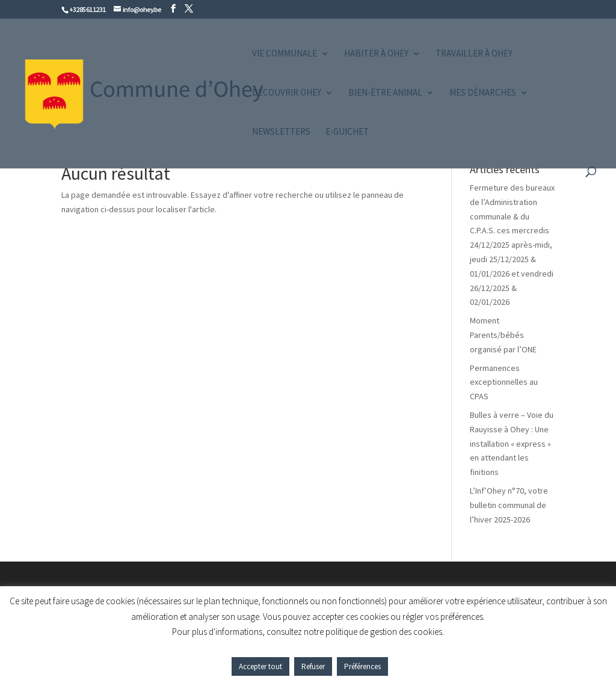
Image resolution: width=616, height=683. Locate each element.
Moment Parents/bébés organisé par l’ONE (503, 335)
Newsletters (281, 132)
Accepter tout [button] (260, 666)
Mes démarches (483, 93)
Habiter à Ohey (376, 54)
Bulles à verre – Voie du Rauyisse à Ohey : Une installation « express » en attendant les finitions (512, 443)
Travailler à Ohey (474, 54)
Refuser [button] (313, 666)
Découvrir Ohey (287, 93)
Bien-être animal (385, 93)
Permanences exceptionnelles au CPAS (504, 382)
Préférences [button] (362, 666)
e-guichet (347, 132)
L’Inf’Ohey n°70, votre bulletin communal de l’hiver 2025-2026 (509, 505)
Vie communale (285, 54)
